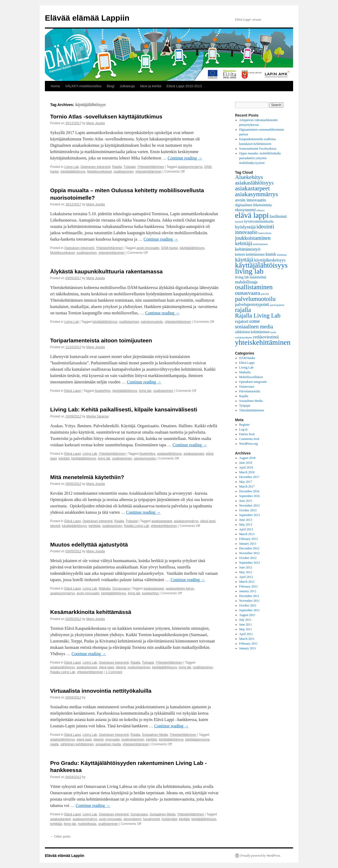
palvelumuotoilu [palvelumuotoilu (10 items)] (255, 299)
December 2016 (249, 491)
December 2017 (249, 477)
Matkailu (105, 589)
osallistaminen (124, 172)
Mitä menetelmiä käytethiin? (87, 477)
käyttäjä (64, 458)
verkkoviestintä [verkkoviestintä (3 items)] (266, 337)
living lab (145, 391)
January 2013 (248, 544)
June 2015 (246, 501)
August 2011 (247, 615)
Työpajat (130, 167)
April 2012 (246, 577)
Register (245, 425)
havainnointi (152, 819)
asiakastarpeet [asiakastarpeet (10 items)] (252, 188)
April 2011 (246, 634)
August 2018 (247, 458)
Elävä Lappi (72, 391)
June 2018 (246, 463)
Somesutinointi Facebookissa (258, 149)
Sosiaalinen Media (155, 735)
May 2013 (246, 525)
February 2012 (248, 586)
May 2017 (246, 482)
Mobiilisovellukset (99, 172)
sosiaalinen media (108, 744)
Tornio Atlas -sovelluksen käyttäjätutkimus (106, 116)
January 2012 (248, 591)
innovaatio (113, 740)
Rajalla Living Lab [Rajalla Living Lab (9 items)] (258, 316)
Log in (243, 429)
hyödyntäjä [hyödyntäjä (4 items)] (245, 227)
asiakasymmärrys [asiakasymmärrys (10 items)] (257, 194)
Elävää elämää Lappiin (87, 18)
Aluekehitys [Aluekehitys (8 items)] (249, 177)
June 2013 (246, 520)
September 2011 (250, 610)
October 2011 (248, 605)
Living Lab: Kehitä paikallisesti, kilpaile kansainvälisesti (124, 409)
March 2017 (247, 486)
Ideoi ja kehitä (151, 86)
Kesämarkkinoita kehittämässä (91, 612)
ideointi (55, 526)
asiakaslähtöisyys (169, 454)
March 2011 (247, 639)
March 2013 (247, 534)
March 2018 (247, 472)
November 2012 (250, 553)
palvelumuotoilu (152, 322)
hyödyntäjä (169, 819)
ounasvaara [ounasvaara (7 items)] (248, 293)
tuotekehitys (151, 593)
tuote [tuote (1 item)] (273, 332)
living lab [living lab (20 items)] (249, 271)
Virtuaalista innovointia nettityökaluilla (101, 691)
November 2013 (250, 506)
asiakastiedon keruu (180, 589)
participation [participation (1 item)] (277, 305)
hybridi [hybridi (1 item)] (239, 222)
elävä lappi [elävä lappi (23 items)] (252, 215)
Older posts (60, 837)
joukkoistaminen (139, 667)
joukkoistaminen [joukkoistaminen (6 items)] (253, 238)
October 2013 (248, 510)
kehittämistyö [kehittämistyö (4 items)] (248, 249)
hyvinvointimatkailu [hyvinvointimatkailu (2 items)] (259, 221)
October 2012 (248, 558)
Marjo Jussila (96, 123)
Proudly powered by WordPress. (261, 856)
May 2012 (246, 572)
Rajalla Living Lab (137, 526)
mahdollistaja (87, 824)
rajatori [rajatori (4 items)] (242, 321)
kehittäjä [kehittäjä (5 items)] (244, 243)
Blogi (111, 86)
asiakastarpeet (194, 454)
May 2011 (246, 629)
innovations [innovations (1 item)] (265, 233)
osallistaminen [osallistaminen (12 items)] (254, 287)
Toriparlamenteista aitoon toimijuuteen (101, 340)
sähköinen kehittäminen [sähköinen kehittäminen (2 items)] (252, 332)
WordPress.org (248, 444)
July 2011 (245, 620)
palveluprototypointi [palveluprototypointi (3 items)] (252, 304)
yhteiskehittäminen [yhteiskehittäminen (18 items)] (263, 342)
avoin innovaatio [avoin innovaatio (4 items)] (251, 200)
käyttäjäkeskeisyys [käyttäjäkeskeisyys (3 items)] (270, 260)
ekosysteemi (132, 819)
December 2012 (249, 548)
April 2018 (246, 467)
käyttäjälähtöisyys (73, 172)
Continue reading (185, 158)
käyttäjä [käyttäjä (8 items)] (244, 260)
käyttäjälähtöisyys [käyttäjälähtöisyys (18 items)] (261, 265)
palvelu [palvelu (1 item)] (265, 294)
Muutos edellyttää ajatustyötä (89, 545)
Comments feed (249, 439)
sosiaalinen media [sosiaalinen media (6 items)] (254, 327)
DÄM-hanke (169, 248)
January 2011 (248, 648)
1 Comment (114, 672)
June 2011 (246, 624)
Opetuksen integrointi (95, 167)
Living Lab (71, 167)
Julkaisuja (127, 86)
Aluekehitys (103, 391)
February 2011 (248, 644)
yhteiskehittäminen (149, 172)
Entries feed (247, 434)
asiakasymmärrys (190, 167)
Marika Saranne (98, 416)
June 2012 (246, 567)
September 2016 (250, 496)
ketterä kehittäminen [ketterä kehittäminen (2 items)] (250, 254)
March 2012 (247, 582)
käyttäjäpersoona (197, 740)
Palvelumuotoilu (250, 391)
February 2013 (248, 539)
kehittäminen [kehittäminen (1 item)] (260, 244)
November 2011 (249, 601)
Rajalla (117, 167)
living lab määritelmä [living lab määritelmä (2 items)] (251, 277)
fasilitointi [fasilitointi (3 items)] (278, 216)
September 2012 (250, 563)
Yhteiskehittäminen (151, 167)
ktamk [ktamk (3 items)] (271, 254)
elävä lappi (208, 521)
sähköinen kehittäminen (77, 744)
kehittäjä (94, 526)
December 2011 (249, 596)
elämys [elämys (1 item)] (260, 210)
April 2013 (246, 529)
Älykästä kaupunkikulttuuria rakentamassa (106, 271)
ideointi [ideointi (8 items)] (265, 226)
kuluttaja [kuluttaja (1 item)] (282, 255)
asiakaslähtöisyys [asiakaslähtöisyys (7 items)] (254, 183)
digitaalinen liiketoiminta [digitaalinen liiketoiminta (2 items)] (253, 205)
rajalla (54, 744)
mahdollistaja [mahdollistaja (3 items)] (246, 282)
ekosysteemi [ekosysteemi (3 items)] (245, 210)
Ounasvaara (121, 589)
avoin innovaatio (148, 248)
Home (55, 86)
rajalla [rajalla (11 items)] (243, 310)
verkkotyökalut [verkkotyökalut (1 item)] (244, 337)
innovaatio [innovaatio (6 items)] (246, 232)
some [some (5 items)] (255, 321)
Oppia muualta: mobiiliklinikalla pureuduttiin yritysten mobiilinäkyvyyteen (260, 158)
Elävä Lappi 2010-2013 (184, 86)
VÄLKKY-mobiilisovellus (83, 86)
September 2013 (250, 515)
